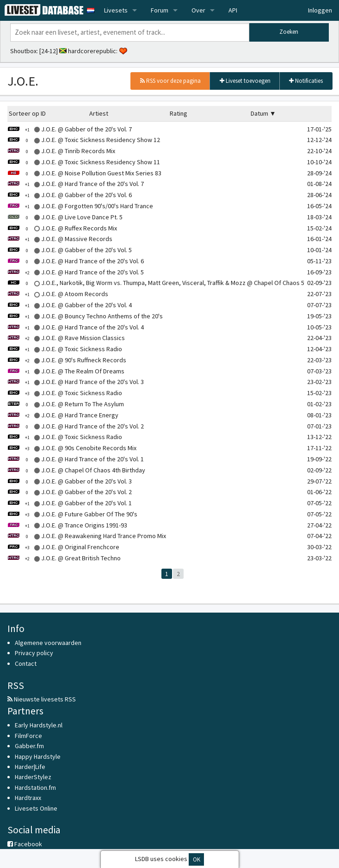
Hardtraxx (28, 798)
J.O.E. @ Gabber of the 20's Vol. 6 (70, 195)
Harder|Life (30, 767)
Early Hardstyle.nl (39, 725)
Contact (26, 663)
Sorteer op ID (27, 113)
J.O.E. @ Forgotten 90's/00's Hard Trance (80, 206)
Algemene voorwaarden (48, 643)
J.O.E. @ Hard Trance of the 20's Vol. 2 (76, 426)
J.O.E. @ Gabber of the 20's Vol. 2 (70, 492)
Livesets (116, 10)
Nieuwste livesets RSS (42, 699)
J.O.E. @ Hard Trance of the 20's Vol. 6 (76, 261)
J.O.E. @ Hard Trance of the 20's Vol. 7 (76, 184)
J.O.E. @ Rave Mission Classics (66, 338)
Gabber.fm (29, 746)
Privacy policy (34, 653)
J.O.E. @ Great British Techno (64, 558)
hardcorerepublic (92, 51)
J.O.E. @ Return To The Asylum (66, 404)
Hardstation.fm (35, 787)
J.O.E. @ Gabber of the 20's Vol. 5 (70, 250)
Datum (259, 113)
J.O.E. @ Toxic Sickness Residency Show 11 (84, 162)
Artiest (99, 113)
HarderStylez (33, 777)
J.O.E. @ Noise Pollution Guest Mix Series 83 (84, 173)
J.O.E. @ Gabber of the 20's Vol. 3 (70, 481)
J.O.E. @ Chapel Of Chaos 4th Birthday (76, 470)
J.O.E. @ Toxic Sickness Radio (65, 349)
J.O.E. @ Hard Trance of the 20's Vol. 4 (76, 327)
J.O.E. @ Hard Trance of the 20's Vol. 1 (76, 459)
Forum (160, 10)
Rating (179, 113)
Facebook (25, 844)
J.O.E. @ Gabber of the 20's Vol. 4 (70, 305)
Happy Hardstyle (38, 756)
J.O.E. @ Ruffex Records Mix (62, 228)
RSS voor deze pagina (170, 81)
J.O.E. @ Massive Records (60, 239)
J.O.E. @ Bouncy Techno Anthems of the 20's (85, 316)
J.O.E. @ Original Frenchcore (63, 547)
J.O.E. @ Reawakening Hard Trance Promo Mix (87, 536)
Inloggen (320, 10)
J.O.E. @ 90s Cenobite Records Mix (72, 448)
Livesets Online (36, 808)
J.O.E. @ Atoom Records (58, 294)
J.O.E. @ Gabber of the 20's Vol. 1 (70, 503)
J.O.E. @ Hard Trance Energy (63, 415)
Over (198, 10)
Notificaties (306, 81)
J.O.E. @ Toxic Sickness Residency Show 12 (84, 140)
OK (197, 859)
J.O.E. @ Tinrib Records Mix (61, 151)
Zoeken (289, 32)
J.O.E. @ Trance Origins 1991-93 (67, 525)
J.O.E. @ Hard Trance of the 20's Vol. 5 (76, 272)
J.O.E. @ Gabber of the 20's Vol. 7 (70, 129)
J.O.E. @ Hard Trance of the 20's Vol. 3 (76, 382)
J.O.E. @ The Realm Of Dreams (66, 371)
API (233, 10)
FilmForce (28, 736)
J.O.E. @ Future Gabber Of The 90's (72, 514)
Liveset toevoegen (245, 81)
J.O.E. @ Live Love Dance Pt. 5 (65, 217)
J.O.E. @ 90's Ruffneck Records (67, 360)
